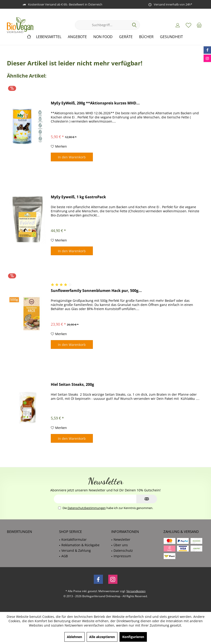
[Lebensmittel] (49, 37)
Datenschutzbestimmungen (87, 508)
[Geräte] (126, 37)
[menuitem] (199, 25)
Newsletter (122, 539)
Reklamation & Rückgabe (80, 545)
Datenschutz (123, 550)
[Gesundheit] (171, 37)
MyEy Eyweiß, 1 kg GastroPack (78, 197)
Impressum (122, 556)
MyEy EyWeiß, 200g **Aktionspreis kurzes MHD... (95, 103)
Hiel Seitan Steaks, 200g (72, 385)
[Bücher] (146, 37)
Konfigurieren (133, 637)
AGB (65, 556)
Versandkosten (136, 591)
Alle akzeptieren (102, 637)
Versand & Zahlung (76, 550)
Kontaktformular (74, 539)
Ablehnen (74, 637)
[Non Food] (103, 37)
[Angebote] (77, 37)
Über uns (121, 545)
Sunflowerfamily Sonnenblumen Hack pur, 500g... (96, 291)
